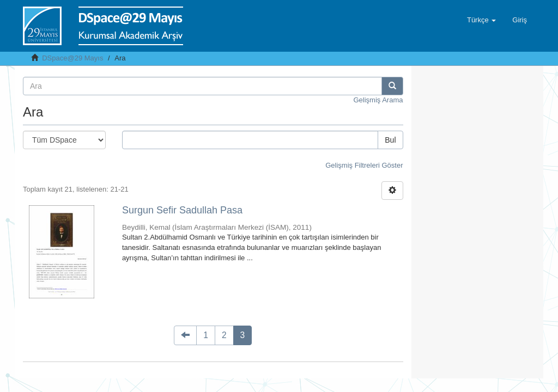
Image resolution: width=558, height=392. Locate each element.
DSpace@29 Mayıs (72, 58)
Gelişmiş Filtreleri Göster (364, 165)
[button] (481, 20)
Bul (390, 140)
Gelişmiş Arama (378, 100)
